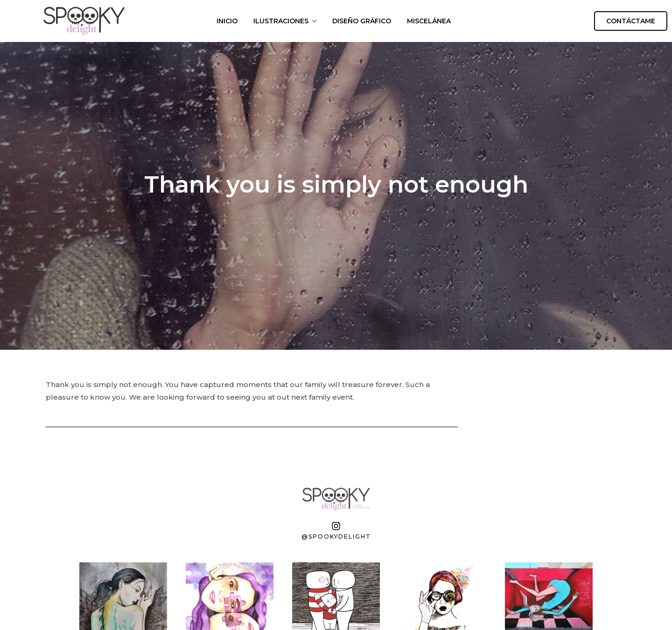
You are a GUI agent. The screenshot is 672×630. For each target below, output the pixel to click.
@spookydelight (336, 537)
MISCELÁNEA (429, 21)
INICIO (227, 21)
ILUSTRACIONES (281, 21)
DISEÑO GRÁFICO (362, 21)
